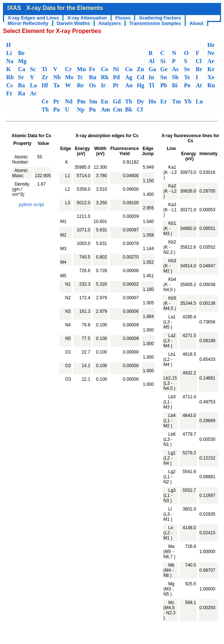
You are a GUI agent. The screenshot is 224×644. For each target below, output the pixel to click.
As (175, 69)
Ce (45, 101)
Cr (68, 69)
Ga (152, 69)
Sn (163, 77)
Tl (151, 85)
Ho (152, 101)
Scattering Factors (160, 18)
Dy (140, 101)
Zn (140, 69)
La (34, 85)
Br (199, 69)
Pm (81, 101)
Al (151, 61)
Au (129, 85)
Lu (199, 101)
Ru (93, 77)
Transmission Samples (155, 23)
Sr (21, 77)
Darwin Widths (73, 23)
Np (81, 109)
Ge (164, 69)
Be (21, 53)
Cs (10, 85)
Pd (117, 77)
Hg (140, 85)
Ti (44, 69)
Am (106, 109)
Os (92, 85)
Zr (45, 77)
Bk (129, 109)
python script (32, 205)
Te (187, 77)
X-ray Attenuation (87, 18)
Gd (117, 101)
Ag (129, 77)
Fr (9, 93)
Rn (211, 85)
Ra (22, 93)
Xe (211, 77)
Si (162, 61)
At (199, 85)
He (211, 45)
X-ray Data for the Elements (65, 8)
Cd (140, 77)
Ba (21, 85)
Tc (80, 77)
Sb (175, 77)
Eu (105, 101)
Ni (116, 69)
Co (105, 69)
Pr (56, 101)
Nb (57, 77)
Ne (211, 53)
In (151, 77)
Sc (33, 69)
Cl (199, 61)
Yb (188, 101)
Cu (129, 69)
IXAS (14, 8)
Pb (164, 85)
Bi (175, 85)
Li (9, 53)
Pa (57, 109)
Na (10, 61)
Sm (93, 101)
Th (45, 109)
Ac (34, 93)
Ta (56, 85)
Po (187, 85)
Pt (116, 85)
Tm (176, 101)
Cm (118, 109)
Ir (103, 85)
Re (81, 85)
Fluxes (123, 18)
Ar (211, 61)
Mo (69, 77)
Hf (45, 85)
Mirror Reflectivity (28, 23)
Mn (82, 69)
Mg (22, 61)
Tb (129, 101)
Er (163, 101)
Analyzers (110, 23)
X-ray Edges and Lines (33, 18)
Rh (105, 77)
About (196, 23)
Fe (92, 69)
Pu (92, 109)
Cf (140, 109)
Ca (22, 69)
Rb (10, 77)
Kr (211, 69)
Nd (69, 101)
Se (187, 69)
